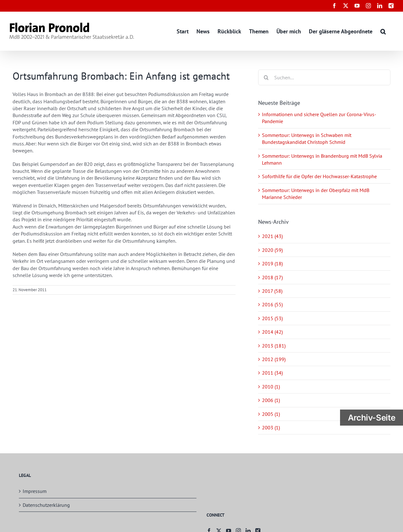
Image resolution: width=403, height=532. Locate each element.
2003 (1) (271, 427)
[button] (383, 31)
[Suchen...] (324, 77)
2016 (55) (272, 304)
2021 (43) (272, 236)
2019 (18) (272, 263)
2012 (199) (274, 359)
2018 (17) (272, 277)
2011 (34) (272, 373)
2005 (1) (271, 414)
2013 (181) (274, 346)
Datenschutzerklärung (46, 505)
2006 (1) (271, 400)
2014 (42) (272, 332)
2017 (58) (272, 291)
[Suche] (266, 77)
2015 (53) (272, 318)
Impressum (35, 491)
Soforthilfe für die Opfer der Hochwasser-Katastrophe (319, 176)
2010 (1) (271, 387)
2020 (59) (272, 250)
